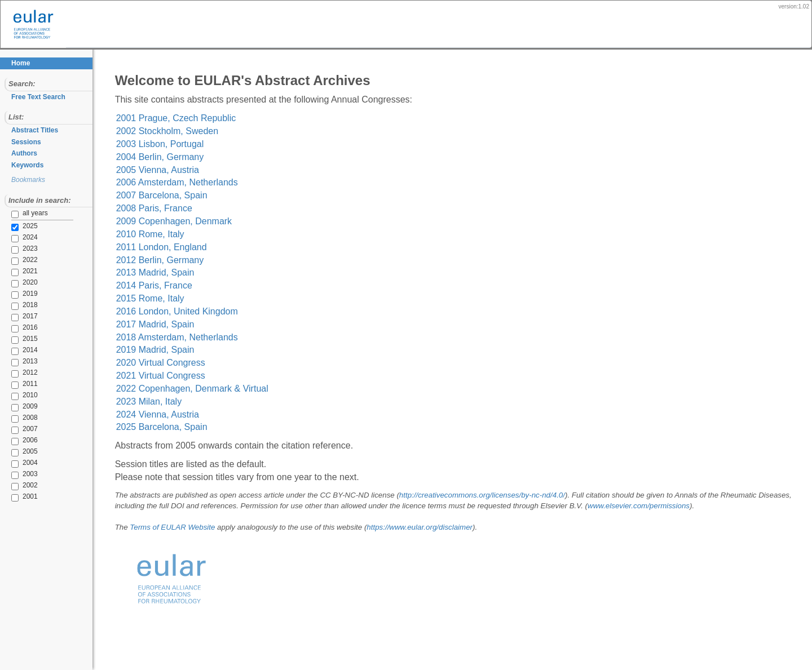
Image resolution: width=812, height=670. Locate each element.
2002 (17, 486)
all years (30, 214)
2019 (17, 294)
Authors (24, 153)
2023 (17, 249)
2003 (17, 474)
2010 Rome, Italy (154, 234)
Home (21, 63)
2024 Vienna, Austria (161, 414)
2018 (17, 305)
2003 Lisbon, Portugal (164, 144)
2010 (17, 396)
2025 (17, 227)
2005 (17, 452)
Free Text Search (38, 97)
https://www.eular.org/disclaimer (423, 527)
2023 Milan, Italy (153, 401)
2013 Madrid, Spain (159, 272)
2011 (17, 384)
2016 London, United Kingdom (180, 311)
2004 (17, 463)
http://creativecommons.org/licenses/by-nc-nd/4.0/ (486, 495)
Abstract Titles (35, 130)
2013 (17, 362)
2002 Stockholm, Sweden (171, 131)
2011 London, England (165, 247)
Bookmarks (28, 180)
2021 (17, 272)
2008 (17, 418)
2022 (17, 260)
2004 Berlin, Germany (164, 157)
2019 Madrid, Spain (159, 350)
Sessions (26, 142)
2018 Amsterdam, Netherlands (180, 337)
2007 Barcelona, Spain (165, 195)
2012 (17, 373)
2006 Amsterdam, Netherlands (180, 182)
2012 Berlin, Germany (164, 260)
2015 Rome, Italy (154, 298)
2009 (17, 407)
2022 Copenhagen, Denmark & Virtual (196, 389)
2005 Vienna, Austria (161, 170)
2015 (17, 339)
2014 (17, 350)
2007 (17, 429)
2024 (17, 238)
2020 (17, 283)
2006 (17, 441)
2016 (17, 328)
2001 (17, 497)
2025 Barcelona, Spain (165, 427)
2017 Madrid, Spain (159, 324)
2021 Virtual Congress (164, 376)
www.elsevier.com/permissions (678, 506)
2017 (17, 317)
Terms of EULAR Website (176, 527)
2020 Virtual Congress (164, 363)
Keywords (27, 165)
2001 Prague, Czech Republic (180, 118)
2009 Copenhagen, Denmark (177, 221)
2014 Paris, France (158, 285)
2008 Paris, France (158, 208)
